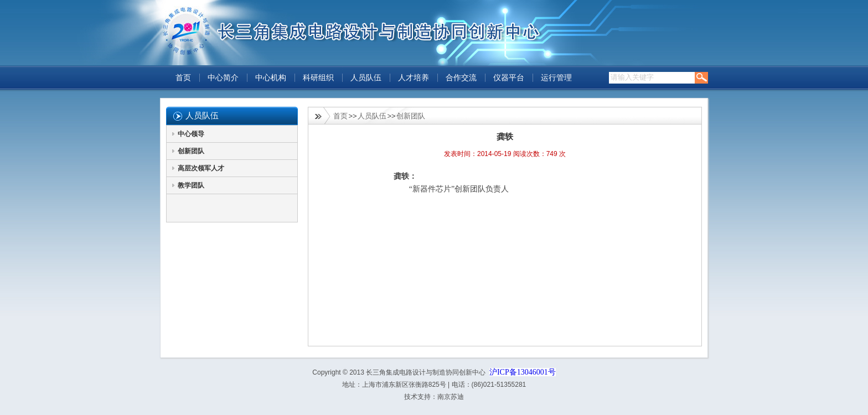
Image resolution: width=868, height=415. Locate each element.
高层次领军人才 (201, 168)
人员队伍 (366, 78)
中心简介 (223, 78)
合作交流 (461, 78)
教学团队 (191, 185)
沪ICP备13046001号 (523, 372)
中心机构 (271, 78)
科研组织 (318, 78)
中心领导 (191, 134)
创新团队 (191, 151)
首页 (183, 78)
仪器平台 (509, 78)
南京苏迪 (451, 397)
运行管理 (556, 78)
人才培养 (414, 78)
